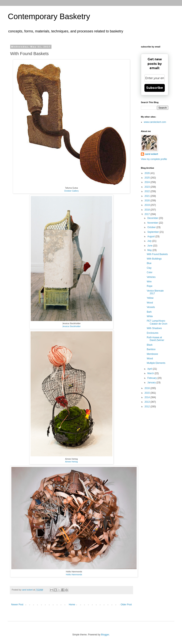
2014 (148, 397)
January (152, 383)
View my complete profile (154, 159)
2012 (148, 407)
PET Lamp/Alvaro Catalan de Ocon (157, 322)
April (150, 369)
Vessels (151, 307)
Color (150, 272)
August (151, 236)
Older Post (126, 605)
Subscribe (155, 88)
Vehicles (151, 277)
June (150, 246)
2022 (148, 191)
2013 (148, 402)
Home (72, 605)
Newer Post (17, 605)
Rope (150, 286)
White (150, 316)
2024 (148, 182)
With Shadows (154, 328)
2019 (148, 205)
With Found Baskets (157, 254)
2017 (148, 214)
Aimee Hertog (71, 462)
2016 (148, 388)
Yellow (150, 298)
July (150, 241)
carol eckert (151, 154)
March (151, 373)
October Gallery (71, 191)
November (153, 223)
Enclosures (153, 333)
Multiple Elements (156, 363)
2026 (148, 173)
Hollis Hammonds (74, 574)
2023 (148, 187)
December (153, 218)
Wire (149, 282)
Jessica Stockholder (71, 326)
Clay (149, 268)
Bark (149, 312)
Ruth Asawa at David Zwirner (155, 339)
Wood (150, 303)
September (153, 232)
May (150, 250)
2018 (148, 210)
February (152, 378)
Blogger (105, 635)
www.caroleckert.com (155, 122)
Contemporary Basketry (49, 16)
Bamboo (151, 349)
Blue (149, 263)
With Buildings (154, 259)
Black (150, 345)
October (152, 227)
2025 (148, 178)
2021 (148, 196)
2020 (148, 201)
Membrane (152, 354)
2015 (148, 393)
